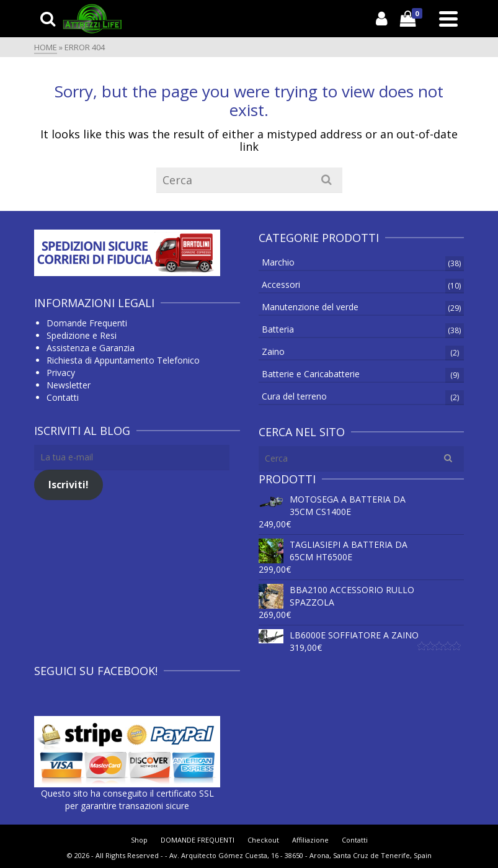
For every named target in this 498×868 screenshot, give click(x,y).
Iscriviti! (69, 485)
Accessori (281, 284)
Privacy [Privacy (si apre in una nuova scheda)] (61, 373)
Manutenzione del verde (310, 307)
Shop (139, 840)
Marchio (278, 262)
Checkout (263, 840)
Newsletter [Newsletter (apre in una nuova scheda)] (69, 385)
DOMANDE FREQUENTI (198, 840)
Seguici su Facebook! (96, 671)
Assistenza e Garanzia (91, 348)
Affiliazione (310, 840)
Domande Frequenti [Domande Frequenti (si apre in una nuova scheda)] (87, 323)
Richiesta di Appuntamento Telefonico (123, 360)
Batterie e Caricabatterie (311, 374)
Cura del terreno (294, 396)
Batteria (278, 329)
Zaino (273, 351)
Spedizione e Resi (82, 335)
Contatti (63, 397)
